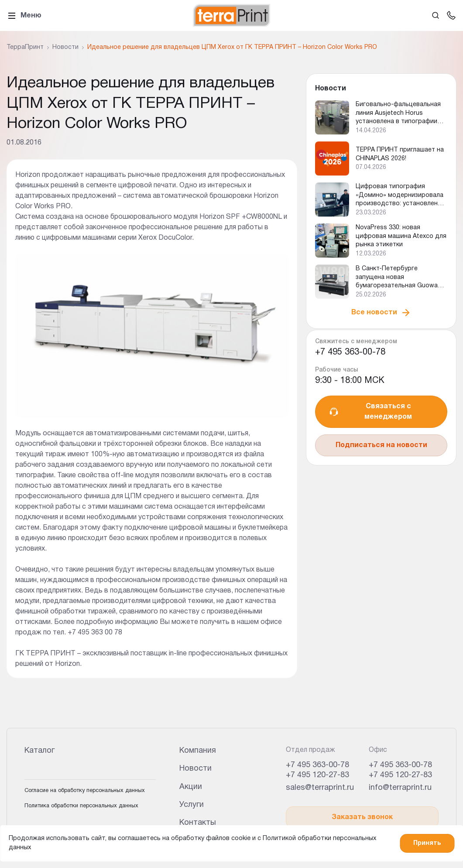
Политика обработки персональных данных (81, 806)
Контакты (198, 823)
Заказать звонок (362, 817)
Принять (427, 843)
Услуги (192, 805)
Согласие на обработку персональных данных (85, 791)
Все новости (381, 313)
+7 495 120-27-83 (317, 775)
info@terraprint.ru (400, 788)
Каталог (39, 751)
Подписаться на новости (381, 445)
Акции (191, 787)
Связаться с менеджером (370, 412)
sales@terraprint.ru (320, 788)
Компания (198, 751)
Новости (195, 769)
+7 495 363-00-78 (350, 352)
